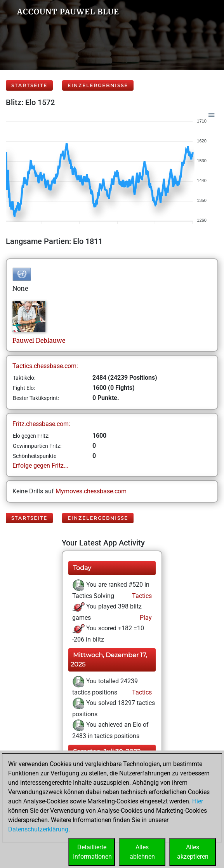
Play (145, 618)
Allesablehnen (142, 852)
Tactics (141, 596)
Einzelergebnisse (98, 85)
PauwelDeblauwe (39, 340)
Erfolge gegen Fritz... (40, 466)
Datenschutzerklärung (38, 829)
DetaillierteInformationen (92, 852)
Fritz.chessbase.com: (41, 424)
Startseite (29, 85)
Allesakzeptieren (193, 852)
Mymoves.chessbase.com (91, 491)
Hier (198, 801)
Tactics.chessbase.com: (45, 366)
